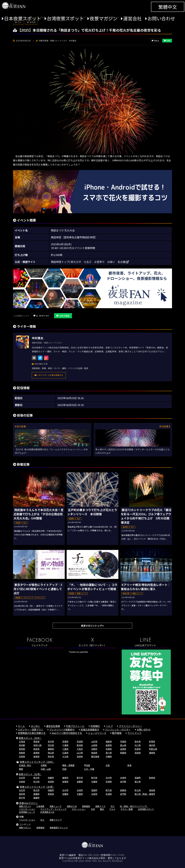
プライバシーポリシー (130, 726)
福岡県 (152, 753)
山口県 (80, 753)
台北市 (22, 778)
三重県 (65, 749)
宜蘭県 (80, 782)
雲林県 (22, 794)
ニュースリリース (97, 733)
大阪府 (80, 749)
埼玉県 (51, 745)
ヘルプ (109, 726)
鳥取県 (22, 753)
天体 (93, 809)
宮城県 (65, 742)
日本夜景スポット (23, 19)
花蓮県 (94, 782)
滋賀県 (123, 749)
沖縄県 (109, 757)
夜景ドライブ (56, 820)
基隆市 (65, 778)
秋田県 (80, 742)
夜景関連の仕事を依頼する (32, 733)
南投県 (51, 782)
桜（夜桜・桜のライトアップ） (134, 806)
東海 (129, 765)
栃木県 (138, 742)
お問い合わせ (161, 19)
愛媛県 (123, 753)
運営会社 (132, 19)
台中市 (109, 778)
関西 (21, 769)
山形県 (94, 742)
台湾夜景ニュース (27, 812)
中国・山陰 (46, 769)
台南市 (123, 778)
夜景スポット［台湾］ (30, 774)
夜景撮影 (86, 806)
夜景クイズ (100, 806)
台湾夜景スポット (65, 19)
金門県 (123, 782)
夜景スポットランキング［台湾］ (37, 787)
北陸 (108, 765)
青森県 (36, 742)
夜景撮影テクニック (59, 828)
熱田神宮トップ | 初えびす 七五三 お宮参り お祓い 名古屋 (90, 262)
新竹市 (80, 778)
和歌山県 (153, 749)
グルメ (112, 809)
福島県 (109, 742)
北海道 (22, 742)
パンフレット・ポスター (118, 730)
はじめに (35, 726)
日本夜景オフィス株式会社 (85, 858)
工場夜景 (40, 806)
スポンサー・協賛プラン (30, 730)
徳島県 (94, 753)
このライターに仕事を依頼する (49, 375)
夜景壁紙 (40, 828)
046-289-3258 (91, 855)
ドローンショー (79, 809)
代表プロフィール (75, 726)
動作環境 (117, 733)
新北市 (36, 778)
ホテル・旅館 (127, 809)
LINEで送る (63, 316)
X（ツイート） (42, 316)
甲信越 (87, 765)
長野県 (109, 745)
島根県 (36, 753)
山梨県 (94, 745)
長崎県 (36, 757)
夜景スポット (25, 806)
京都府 (94, 749)
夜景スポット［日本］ (30, 738)
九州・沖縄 (89, 769)
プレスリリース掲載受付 (62, 730)
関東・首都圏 (68, 765)
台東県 (22, 782)
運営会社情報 (53, 726)
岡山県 (51, 753)
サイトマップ (134, 733)
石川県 (138, 745)
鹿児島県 (95, 757)
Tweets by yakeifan (78, 652)
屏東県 (152, 778)
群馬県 (152, 742)
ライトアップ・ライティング (53, 809)
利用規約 (95, 726)
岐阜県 (36, 749)
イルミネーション (27, 809)
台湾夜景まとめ (47, 812)
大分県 (65, 757)
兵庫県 (109, 749)
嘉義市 (36, 798)
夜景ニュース (56, 806)
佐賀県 (22, 757)
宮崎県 (80, 757)
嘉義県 (36, 794)
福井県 (152, 745)
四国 (64, 769)
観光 (102, 809)
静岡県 (51, 749)
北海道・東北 (25, 765)
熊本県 (51, 757)
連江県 (138, 782)
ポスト (155, 41)
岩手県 (51, 742)
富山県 (123, 745)
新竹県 (94, 778)
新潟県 (80, 745)
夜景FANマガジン (28, 803)
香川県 (109, 753)
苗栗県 (65, 782)
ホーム (21, 726)
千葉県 (65, 745)
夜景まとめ (72, 806)
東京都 (22, 745)
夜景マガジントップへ (92, 626)
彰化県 (36, 782)
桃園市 (51, 778)
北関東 (44, 765)
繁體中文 (168, 7)
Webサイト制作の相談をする (67, 733)
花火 (113, 806)
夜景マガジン (103, 19)
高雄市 (138, 778)
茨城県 (123, 742)
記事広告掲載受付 (90, 730)
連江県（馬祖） (142, 794)
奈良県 (138, 749)
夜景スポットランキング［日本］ (37, 762)
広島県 (65, 753)
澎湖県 (109, 782)
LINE (167, 41)
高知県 (138, 753)
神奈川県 (37, 745)
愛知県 (22, 749)
